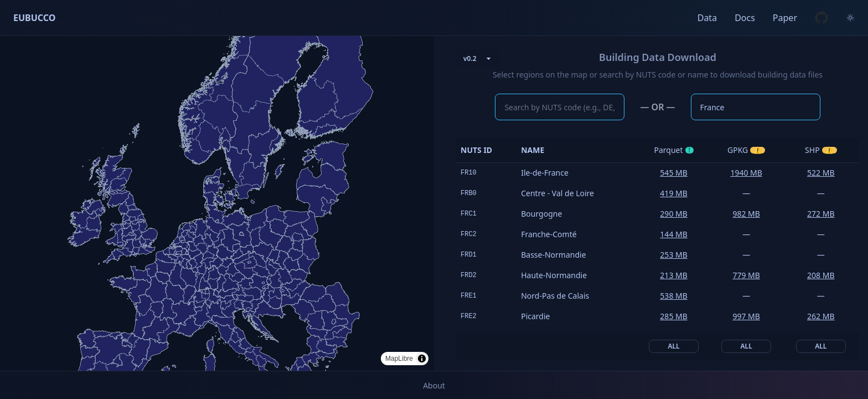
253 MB (673, 255)
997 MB (746, 316)
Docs (745, 18)
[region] (217, 203)
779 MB (746, 275)
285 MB (673, 316)
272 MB (821, 214)
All (674, 346)
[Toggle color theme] (850, 18)
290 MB (673, 214)
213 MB (673, 275)
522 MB (821, 173)
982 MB (746, 214)
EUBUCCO (34, 18)
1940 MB (746, 173)
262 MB (821, 316)
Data (707, 18)
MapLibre (399, 359)
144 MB (673, 234)
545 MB (673, 173)
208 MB (821, 275)
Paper (785, 18)
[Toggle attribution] (422, 359)
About (434, 385)
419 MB (673, 193)
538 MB (673, 296)
